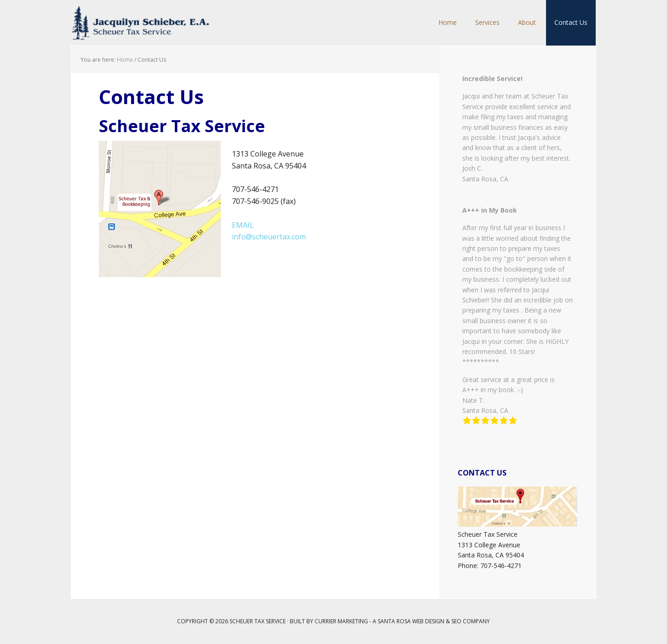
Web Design (428, 621)
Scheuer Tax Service (140, 23)
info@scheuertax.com (269, 237)
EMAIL (243, 225)
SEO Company (471, 621)
